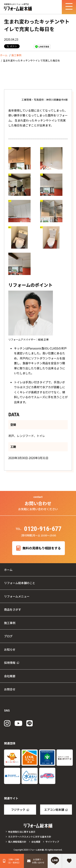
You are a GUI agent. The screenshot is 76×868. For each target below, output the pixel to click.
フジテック (18, 810)
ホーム (4, 55)
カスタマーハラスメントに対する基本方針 (30, 837)
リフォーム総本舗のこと (20, 583)
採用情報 (10, 663)
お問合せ (10, 689)
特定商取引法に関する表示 (22, 832)
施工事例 (16, 55)
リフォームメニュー (17, 596)
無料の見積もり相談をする (39, 548)
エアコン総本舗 (54, 810)
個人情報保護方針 (17, 842)
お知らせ (10, 649)
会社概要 (10, 676)
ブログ (8, 636)
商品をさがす (13, 609)
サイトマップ (52, 842)
